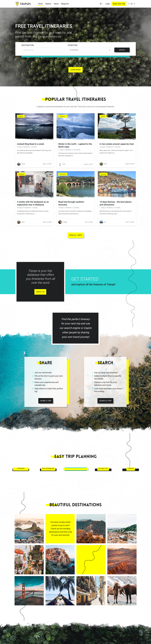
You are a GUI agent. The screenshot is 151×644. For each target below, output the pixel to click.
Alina (105, 164)
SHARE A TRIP (46, 401)
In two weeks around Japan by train (117, 144)
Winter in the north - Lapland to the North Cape (75, 145)
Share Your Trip (119, 4)
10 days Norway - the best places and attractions (116, 203)
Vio (105, 222)
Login (108, 4)
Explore (48, 4)
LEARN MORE (75, 70)
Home (40, 4)
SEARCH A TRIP (105, 401)
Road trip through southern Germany (71, 203)
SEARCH (122, 50)
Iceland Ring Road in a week (31, 144)
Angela (65, 222)
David (23, 164)
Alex (64, 164)
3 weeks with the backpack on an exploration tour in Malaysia (33, 203)
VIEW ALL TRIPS (75, 235)
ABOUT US (40, 292)
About (56, 4)
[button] (101, 4)
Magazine (65, 4)
